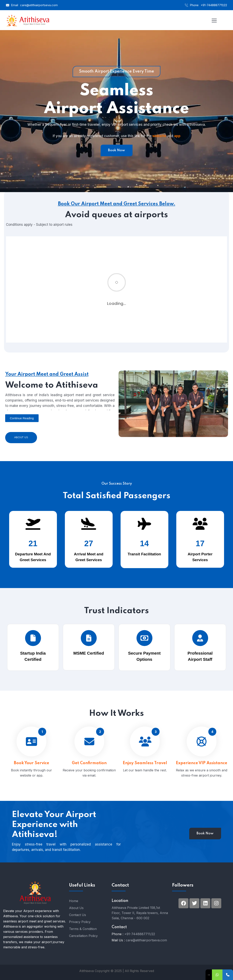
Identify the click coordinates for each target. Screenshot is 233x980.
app (177, 136)
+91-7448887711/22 (214, 5)
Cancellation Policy (83, 936)
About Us (21, 437)
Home (74, 901)
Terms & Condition (83, 929)
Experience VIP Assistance (202, 777)
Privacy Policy (80, 922)
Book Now (116, 150)
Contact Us (78, 915)
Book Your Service (32, 777)
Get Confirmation (89, 777)
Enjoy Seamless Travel (145, 776)
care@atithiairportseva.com (39, 5)
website (159, 136)
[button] (22, 418)
